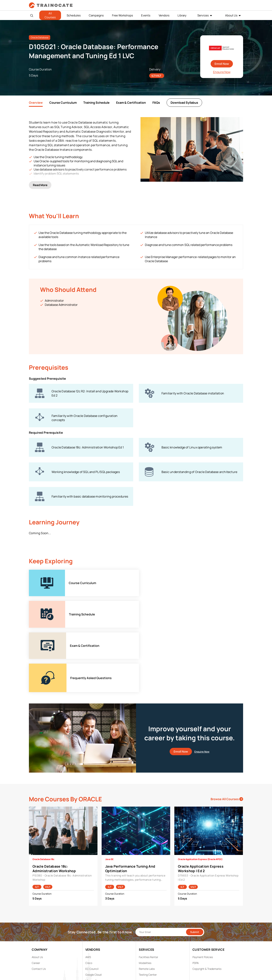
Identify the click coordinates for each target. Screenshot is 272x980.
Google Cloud (93, 894)
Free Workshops (122, 15)
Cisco (89, 882)
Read (40, 180)
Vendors (164, 15)
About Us (231, 15)
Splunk (89, 912)
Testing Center (148, 894)
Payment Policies (203, 876)
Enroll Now (222, 64)
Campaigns (96, 15)
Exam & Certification (131, 103)
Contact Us (39, 888)
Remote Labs (147, 888)
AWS (88, 876)
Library (182, 15)
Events (146, 15)
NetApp (90, 906)
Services (203, 15)
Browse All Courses (227, 718)
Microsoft (91, 900)
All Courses (50, 15)
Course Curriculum (63, 103)
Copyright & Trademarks (207, 888)
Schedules (74, 15)
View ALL (91, 923)
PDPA (196, 882)
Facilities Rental (148, 876)
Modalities (145, 882)
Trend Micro (92, 917)
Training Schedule (96, 103)
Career (36, 882)
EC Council (92, 888)
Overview (36, 103)
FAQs (156, 103)
